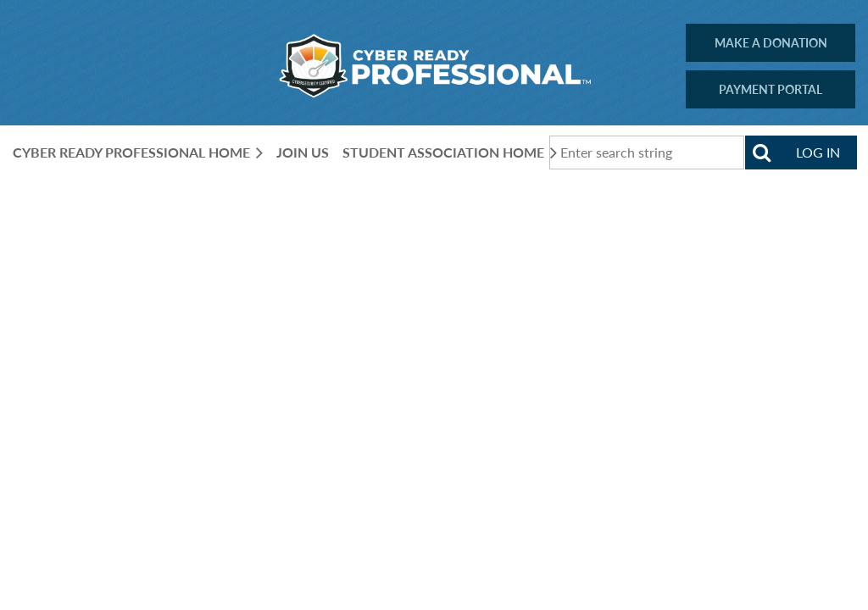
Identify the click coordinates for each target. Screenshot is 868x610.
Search (762, 152)
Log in (818, 152)
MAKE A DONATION (771, 43)
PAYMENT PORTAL (771, 89)
